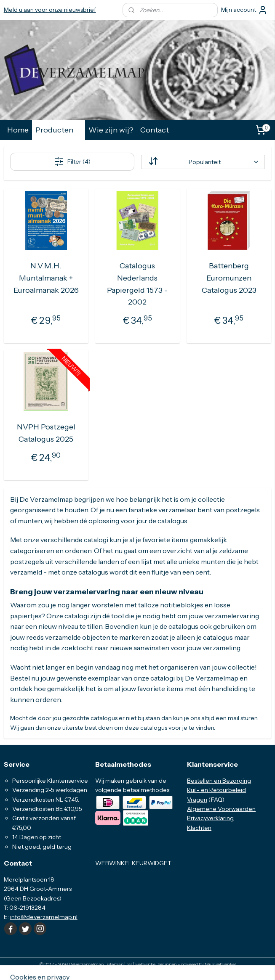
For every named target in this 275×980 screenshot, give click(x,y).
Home (18, 130)
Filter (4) (72, 162)
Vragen (197, 800)
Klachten (199, 828)
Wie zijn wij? (111, 130)
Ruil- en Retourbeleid (216, 790)
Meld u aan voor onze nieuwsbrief (50, 10)
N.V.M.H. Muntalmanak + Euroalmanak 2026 (46, 278)
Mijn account (244, 10)
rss (129, 964)
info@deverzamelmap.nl (44, 917)
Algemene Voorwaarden (221, 809)
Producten (59, 130)
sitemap (115, 964)
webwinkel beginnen (156, 964)
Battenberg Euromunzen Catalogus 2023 (229, 278)
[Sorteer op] (203, 162)
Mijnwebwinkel (220, 964)
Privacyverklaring (210, 818)
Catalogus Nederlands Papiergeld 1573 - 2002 (137, 284)
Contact (155, 130)
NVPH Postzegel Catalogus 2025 (46, 433)
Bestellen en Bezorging (219, 781)
